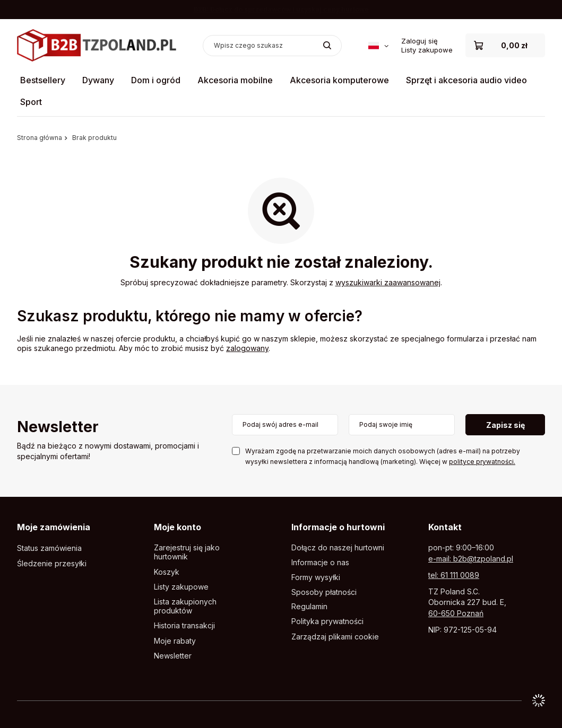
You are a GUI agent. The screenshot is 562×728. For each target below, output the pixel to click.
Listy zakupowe (427, 50)
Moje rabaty (175, 641)
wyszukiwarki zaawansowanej (388, 282)
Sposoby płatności (324, 592)
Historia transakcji (184, 626)
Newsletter (58, 428)
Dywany (98, 80)
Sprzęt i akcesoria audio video (466, 80)
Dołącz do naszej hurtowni (338, 548)
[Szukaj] (327, 46)
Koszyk (167, 572)
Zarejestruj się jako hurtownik (187, 552)
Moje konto (178, 527)
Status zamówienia (49, 548)
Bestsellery (43, 80)
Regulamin (309, 607)
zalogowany (247, 348)
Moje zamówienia (54, 527)
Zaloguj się (420, 41)
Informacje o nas (320, 563)
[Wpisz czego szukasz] (272, 46)
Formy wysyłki (316, 577)
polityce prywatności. (482, 462)
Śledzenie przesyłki (52, 564)
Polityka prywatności (327, 621)
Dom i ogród (156, 80)
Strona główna (40, 138)
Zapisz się (505, 425)
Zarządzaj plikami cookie (335, 637)
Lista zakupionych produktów (185, 606)
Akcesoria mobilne (235, 80)
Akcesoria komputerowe (339, 80)
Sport (31, 102)
